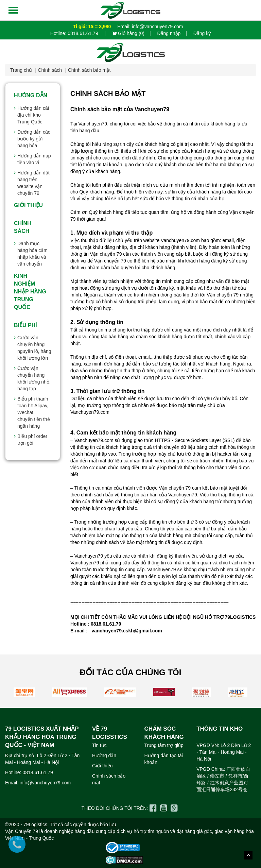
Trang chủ (21, 70)
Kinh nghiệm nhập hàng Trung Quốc (30, 291)
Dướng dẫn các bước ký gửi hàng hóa (34, 139)
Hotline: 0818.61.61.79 (75, 33)
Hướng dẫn (31, 95)
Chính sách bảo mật (89, 70)
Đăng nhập (169, 33)
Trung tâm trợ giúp (164, 745)
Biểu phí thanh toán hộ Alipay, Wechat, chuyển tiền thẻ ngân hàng (34, 412)
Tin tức (99, 745)
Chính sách (50, 70)
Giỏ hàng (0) (128, 33)
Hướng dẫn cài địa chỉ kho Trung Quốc (33, 115)
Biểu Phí (25, 325)
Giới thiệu (28, 205)
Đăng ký (202, 33)
